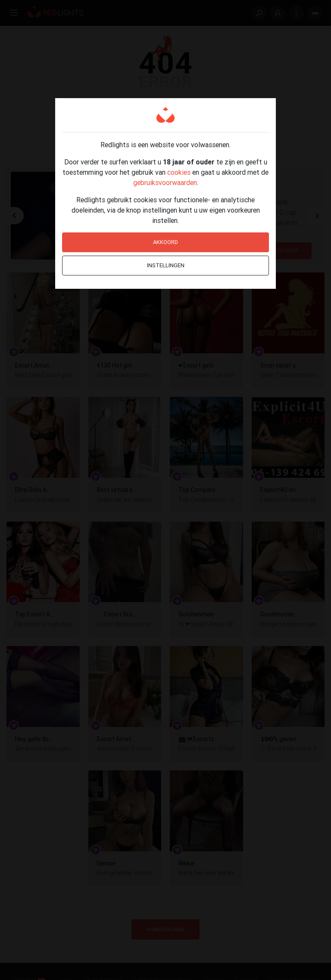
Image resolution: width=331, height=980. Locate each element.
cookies (179, 172)
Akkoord (165, 242)
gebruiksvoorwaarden (165, 182)
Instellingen (166, 265)
